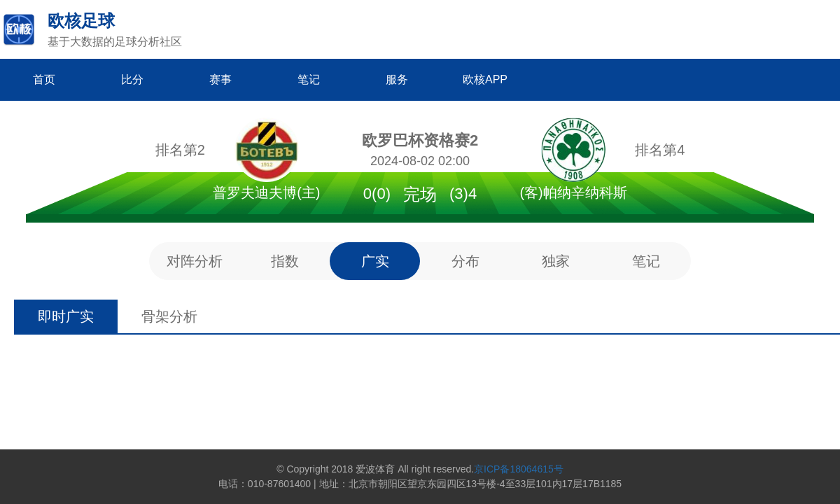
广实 (375, 261)
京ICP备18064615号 (519, 469)
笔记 (646, 261)
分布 (465, 261)
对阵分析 (195, 261)
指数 (285, 261)
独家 (556, 261)
